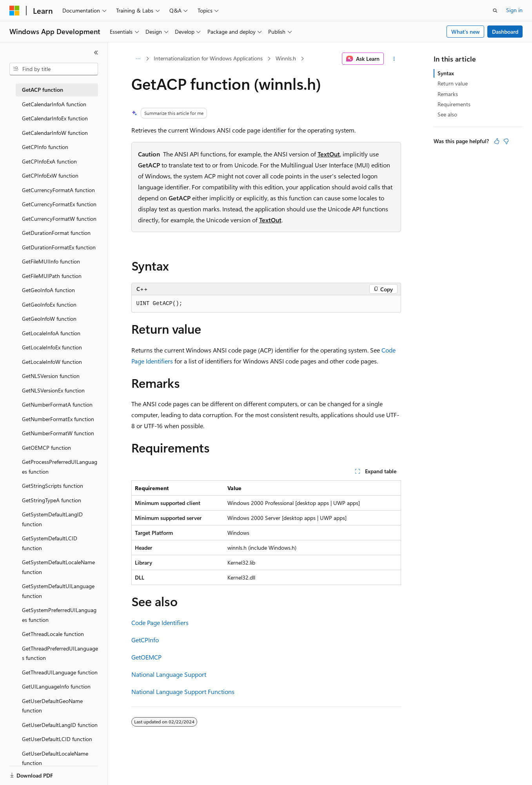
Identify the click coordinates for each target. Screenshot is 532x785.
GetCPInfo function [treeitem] (45, 147)
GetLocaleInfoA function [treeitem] (51, 333)
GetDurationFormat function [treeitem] (56, 233)
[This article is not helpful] (506, 141)
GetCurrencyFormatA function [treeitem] (58, 190)
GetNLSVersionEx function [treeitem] (53, 390)
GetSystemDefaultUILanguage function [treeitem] (58, 591)
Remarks (448, 94)
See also (447, 114)
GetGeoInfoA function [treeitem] (48, 290)
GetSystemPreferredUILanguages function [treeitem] (59, 615)
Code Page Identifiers (160, 622)
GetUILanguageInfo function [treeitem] (56, 686)
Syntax (446, 73)
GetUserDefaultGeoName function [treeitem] (52, 706)
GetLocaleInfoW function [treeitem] (52, 362)
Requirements (454, 104)
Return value (453, 83)
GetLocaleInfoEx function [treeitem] (52, 347)
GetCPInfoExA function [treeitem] (49, 161)
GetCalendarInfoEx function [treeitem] (55, 118)
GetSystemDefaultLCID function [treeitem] (50, 543)
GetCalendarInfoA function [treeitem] (54, 104)
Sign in (514, 10)
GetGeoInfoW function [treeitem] (49, 319)
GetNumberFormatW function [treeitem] (58, 433)
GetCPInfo (145, 640)
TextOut (329, 154)
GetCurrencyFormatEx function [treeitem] (59, 204)
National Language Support (169, 674)
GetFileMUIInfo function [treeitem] (51, 261)
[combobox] (54, 69)
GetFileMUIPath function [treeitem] (52, 276)
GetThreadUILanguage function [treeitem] (60, 672)
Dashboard (505, 32)
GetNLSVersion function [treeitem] (51, 376)
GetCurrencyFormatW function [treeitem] (59, 219)
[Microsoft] (15, 11)
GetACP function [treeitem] (43, 90)
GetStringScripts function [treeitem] (53, 486)
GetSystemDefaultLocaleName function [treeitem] (58, 567)
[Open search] (495, 11)
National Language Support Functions (183, 691)
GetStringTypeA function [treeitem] (52, 500)
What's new (466, 32)
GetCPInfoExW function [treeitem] (50, 175)
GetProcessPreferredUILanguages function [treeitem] (60, 467)
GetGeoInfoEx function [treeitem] (49, 304)
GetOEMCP (146, 657)
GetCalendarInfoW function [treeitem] (55, 133)
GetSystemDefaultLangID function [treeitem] (52, 519)
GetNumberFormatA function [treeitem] (57, 404)
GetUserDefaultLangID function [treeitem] (60, 725)
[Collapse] (96, 53)
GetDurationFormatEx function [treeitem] (59, 247)
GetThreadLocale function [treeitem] (53, 634)
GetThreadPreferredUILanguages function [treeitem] (60, 653)
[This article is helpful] (497, 141)
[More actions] (394, 59)
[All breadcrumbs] (138, 59)
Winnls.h (286, 58)
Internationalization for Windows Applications (208, 58)
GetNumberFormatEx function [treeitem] (58, 419)
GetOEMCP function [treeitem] (46, 448)
